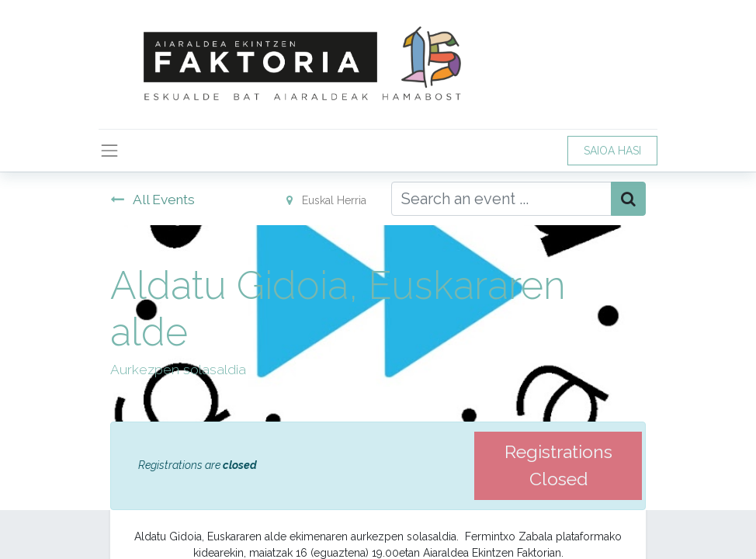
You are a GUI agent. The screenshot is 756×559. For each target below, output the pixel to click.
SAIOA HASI (612, 151)
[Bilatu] (628, 199)
